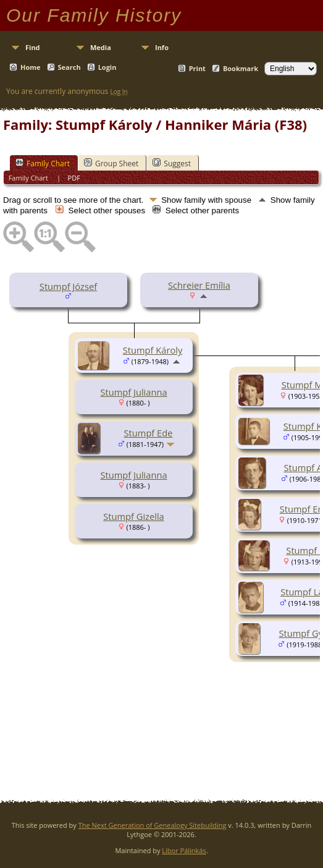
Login (107, 67)
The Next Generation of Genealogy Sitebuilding (153, 825)
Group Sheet (111, 163)
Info (162, 47)
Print (197, 68)
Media (101, 47)
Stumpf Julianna (133, 392)
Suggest (172, 163)
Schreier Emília (199, 285)
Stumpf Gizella (134, 516)
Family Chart (43, 163)
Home (31, 67)
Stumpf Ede (149, 433)
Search (69, 67)
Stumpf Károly (153, 350)
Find (33, 47)
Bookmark (241, 68)
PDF (74, 178)
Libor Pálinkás (184, 850)
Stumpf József (68, 286)
